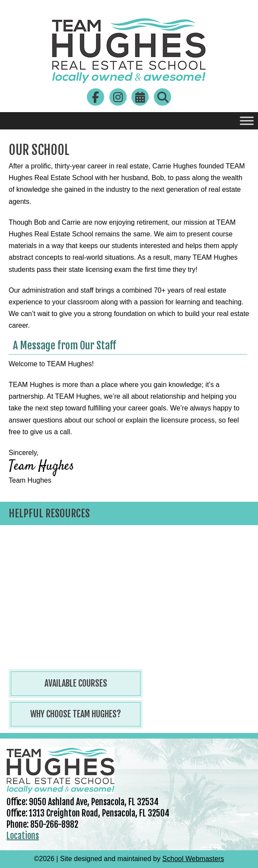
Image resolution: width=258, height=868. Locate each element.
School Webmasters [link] (193, 859)
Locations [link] (23, 836)
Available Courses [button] (76, 683)
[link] (129, 82)
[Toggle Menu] (247, 121)
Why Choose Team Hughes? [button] (76, 714)
